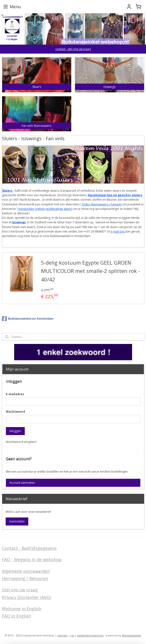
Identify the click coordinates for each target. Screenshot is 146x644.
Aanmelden (17, 521)
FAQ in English (16, 616)
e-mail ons (118, 231)
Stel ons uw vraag (20, 590)
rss (72, 635)
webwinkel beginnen (90, 635)
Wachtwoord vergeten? (21, 442)
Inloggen (15, 431)
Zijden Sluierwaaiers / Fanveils (102, 204)
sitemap (62, 635)
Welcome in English (22, 609)
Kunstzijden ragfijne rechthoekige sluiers (45, 209)
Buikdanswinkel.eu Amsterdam (28, 319)
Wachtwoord (15, 412)
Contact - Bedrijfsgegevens (29, 548)
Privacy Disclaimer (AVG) (26, 597)
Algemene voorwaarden (26, 571)
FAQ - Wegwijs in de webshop (32, 559)
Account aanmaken (22, 483)
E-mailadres (15, 394)
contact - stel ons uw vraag (73, 49)
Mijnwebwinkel (131, 635)
